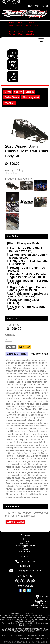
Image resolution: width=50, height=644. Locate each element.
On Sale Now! (13, 77)
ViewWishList (30, 33)
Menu (8, 92)
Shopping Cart (31, 97)
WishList (9, 103)
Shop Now (25, 541)
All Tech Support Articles (25, 545)
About (25, 548)
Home (25, 539)
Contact (25, 550)
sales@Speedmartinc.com (28, 571)
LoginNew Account (32, 24)
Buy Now (24, 347)
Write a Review (15, 522)
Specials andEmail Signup (15, 24)
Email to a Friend (17, 354)
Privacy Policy (25, 552)
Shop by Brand (13, 65)
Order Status (12, 97)
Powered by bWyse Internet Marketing (25, 642)
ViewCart (21, 33)
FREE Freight (13, 54)
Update (11, 347)
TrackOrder (12, 33)
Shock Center (25, 543)
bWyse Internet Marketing (37, 639)
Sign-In (30, 92)
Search (18, 92)
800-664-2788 (38, 6)
